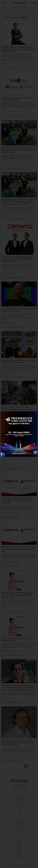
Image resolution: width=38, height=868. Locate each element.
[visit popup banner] (19, 434)
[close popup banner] (35, 413)
